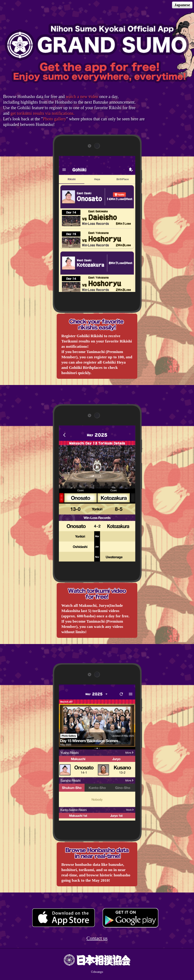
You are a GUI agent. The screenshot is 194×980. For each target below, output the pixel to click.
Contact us (97, 938)
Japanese (182, 5)
